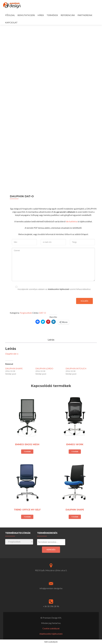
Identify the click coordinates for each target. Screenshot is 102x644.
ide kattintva (72, 221)
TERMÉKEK (52, 15)
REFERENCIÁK (68, 15)
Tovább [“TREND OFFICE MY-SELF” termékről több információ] (27, 517)
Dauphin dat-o (12, 354)
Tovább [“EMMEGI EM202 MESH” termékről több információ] (27, 452)
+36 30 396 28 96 (51, 606)
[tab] (51, 340)
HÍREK (41, 15)
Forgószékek (26, 313)
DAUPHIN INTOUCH (76, 368)
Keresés (51, 550)
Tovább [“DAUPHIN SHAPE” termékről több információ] (75, 517)
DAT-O (43, 313)
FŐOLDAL (10, 15)
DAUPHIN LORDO (44, 368)
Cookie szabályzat (51, 628)
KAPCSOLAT (11, 22)
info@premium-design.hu (51, 588)
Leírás (51, 340)
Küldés (84, 301)
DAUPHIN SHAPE (14, 368)
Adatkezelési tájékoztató (59, 289)
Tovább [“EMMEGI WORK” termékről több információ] (75, 452)
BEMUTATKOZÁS (26, 15)
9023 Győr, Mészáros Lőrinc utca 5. (51, 570)
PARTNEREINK (85, 15)
